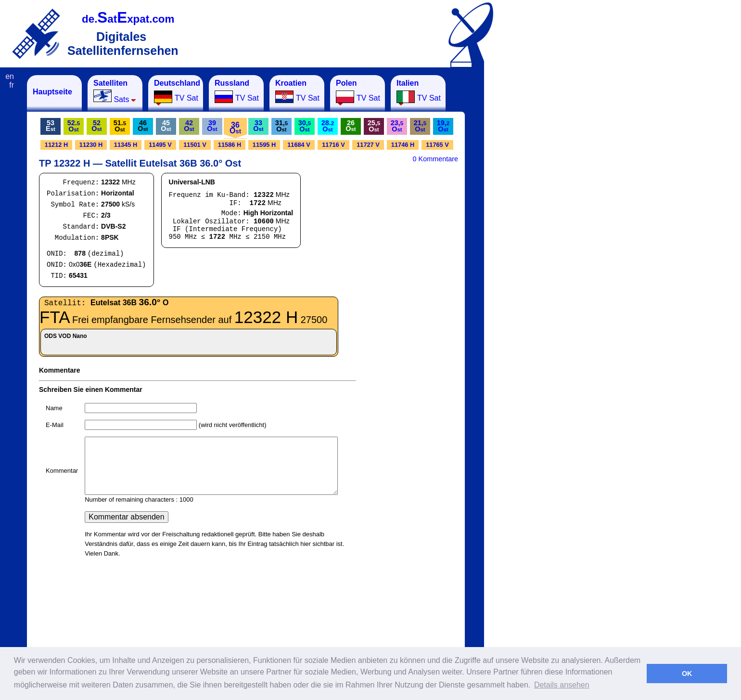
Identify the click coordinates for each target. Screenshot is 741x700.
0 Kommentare (435, 159)
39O (212, 126)
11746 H (403, 145)
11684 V (299, 145)
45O (166, 126)
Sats (115, 91)
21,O (420, 126)
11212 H (56, 145)
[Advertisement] (532, 220)
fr (12, 85)
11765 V (437, 145)
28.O (328, 126)
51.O (120, 126)
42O (189, 126)
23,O (397, 126)
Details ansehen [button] (562, 685)
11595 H (264, 145)
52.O (74, 126)
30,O (305, 126)
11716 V (333, 145)
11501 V (195, 145)
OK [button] (687, 674)
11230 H (91, 145)
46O (143, 126)
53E (51, 126)
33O (258, 126)
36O (235, 128)
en (10, 76)
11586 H (230, 145)
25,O (374, 126)
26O (351, 126)
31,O (281, 126)
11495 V (160, 145)
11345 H (126, 145)
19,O (443, 126)
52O (96, 126)
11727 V (368, 145)
